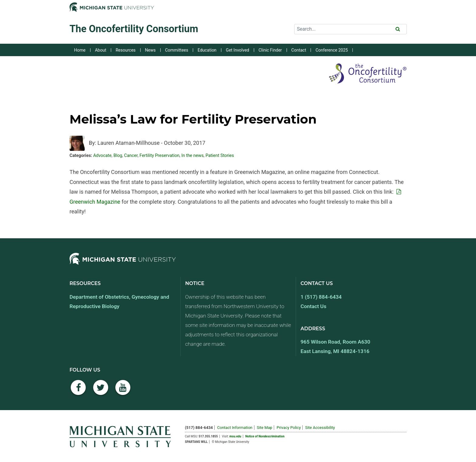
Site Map (265, 428)
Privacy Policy (289, 428)
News (150, 50)
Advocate (102, 156)
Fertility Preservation (160, 156)
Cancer (131, 156)
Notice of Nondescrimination (265, 436)
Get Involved (238, 50)
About (101, 50)
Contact (299, 50)
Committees (177, 50)
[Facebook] (78, 391)
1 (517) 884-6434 (321, 297)
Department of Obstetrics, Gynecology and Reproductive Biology (119, 302)
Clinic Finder (270, 50)
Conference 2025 (331, 50)
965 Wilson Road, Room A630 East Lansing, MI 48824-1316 (335, 346)
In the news (193, 156)
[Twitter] (101, 391)
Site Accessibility (320, 428)
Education (207, 50)
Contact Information (235, 428)
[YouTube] (123, 391)
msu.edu (235, 436)
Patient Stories (220, 156)
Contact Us (313, 306)
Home (80, 50)
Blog (118, 156)
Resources (126, 50)
